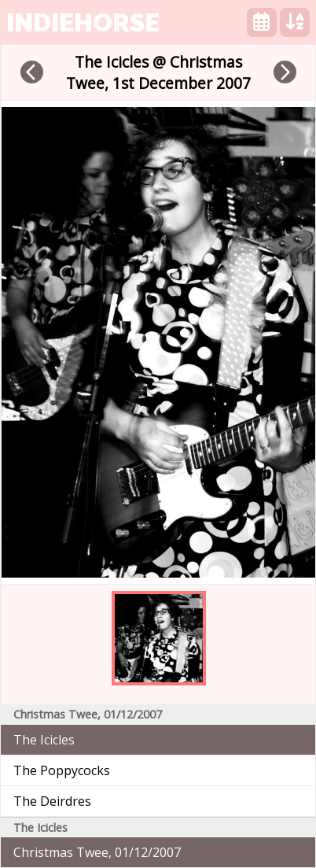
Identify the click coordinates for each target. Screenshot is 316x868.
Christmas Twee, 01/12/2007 (97, 852)
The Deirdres (52, 801)
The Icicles (44, 740)
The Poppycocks (62, 770)
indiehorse (83, 22)
